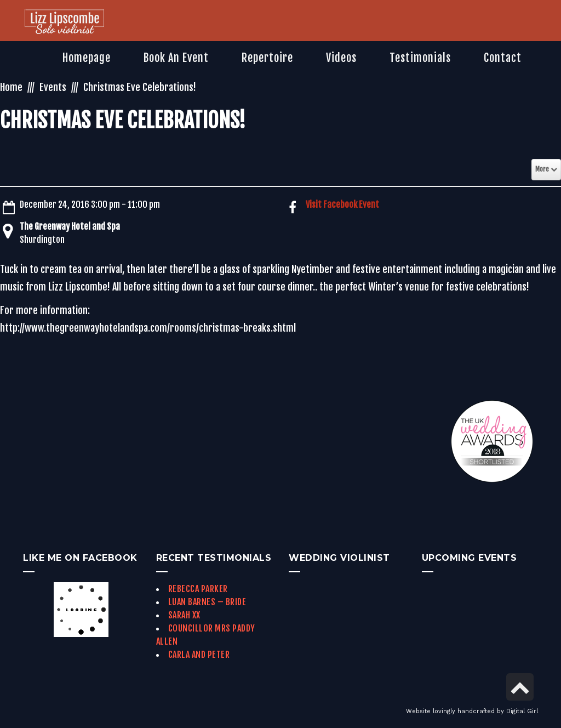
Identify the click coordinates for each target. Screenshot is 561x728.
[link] (64, 22)
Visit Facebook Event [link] (342, 204)
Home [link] (11, 87)
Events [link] (53, 87)
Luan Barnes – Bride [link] (207, 602)
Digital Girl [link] (522, 711)
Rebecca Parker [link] (198, 589)
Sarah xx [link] (184, 615)
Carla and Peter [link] (199, 655)
